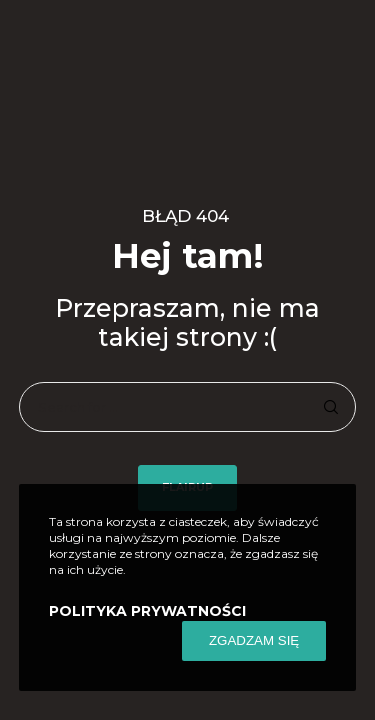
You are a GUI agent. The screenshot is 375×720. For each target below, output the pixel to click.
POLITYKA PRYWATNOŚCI (147, 611)
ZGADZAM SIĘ (254, 640)
